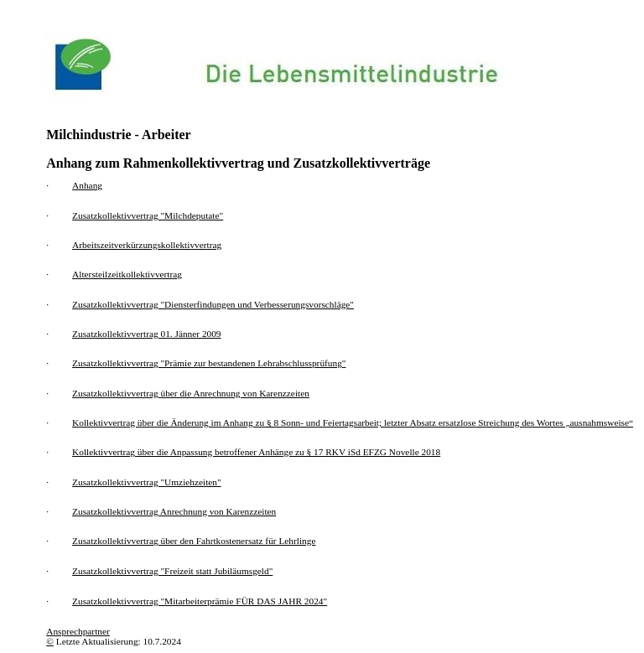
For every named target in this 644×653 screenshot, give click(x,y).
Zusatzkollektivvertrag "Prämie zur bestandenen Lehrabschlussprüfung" (209, 363)
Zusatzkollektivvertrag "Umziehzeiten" (147, 482)
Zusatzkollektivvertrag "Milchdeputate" (148, 215)
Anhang (87, 185)
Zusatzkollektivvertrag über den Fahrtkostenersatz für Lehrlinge (194, 541)
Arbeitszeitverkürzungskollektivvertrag (147, 245)
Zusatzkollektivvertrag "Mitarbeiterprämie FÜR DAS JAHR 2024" (200, 601)
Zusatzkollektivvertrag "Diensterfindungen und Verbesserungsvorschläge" (213, 304)
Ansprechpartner (78, 631)
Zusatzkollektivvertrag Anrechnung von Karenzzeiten (174, 511)
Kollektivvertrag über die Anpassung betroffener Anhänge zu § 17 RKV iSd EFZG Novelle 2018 (256, 452)
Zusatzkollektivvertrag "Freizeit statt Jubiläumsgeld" (172, 571)
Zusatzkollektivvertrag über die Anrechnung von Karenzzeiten (191, 393)
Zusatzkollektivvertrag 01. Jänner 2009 (146, 334)
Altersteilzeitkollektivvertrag (127, 274)
